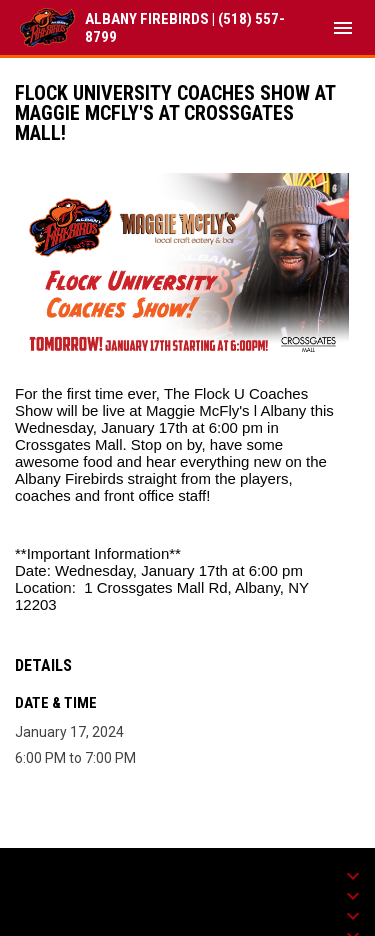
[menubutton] (343, 28)
